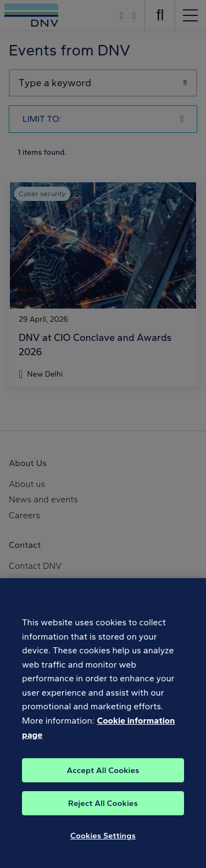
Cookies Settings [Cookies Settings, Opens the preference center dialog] (103, 842)
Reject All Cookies (103, 809)
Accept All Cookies (103, 776)
